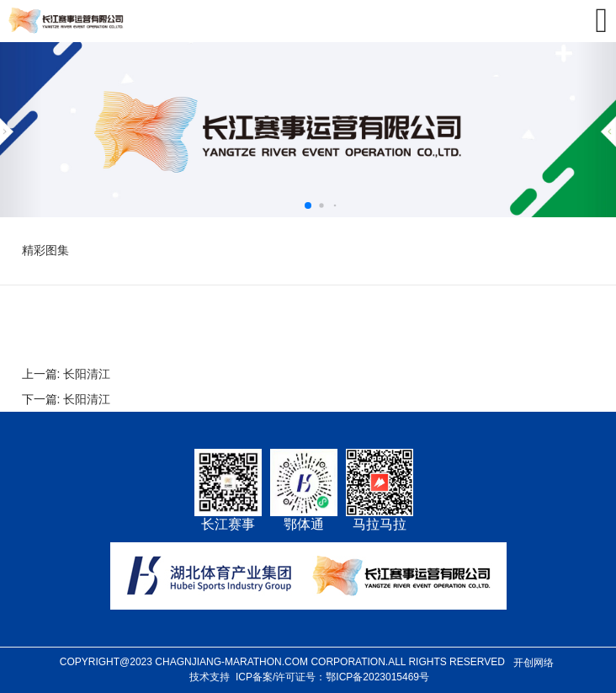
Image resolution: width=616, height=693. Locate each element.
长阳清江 (87, 374)
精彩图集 (45, 250)
